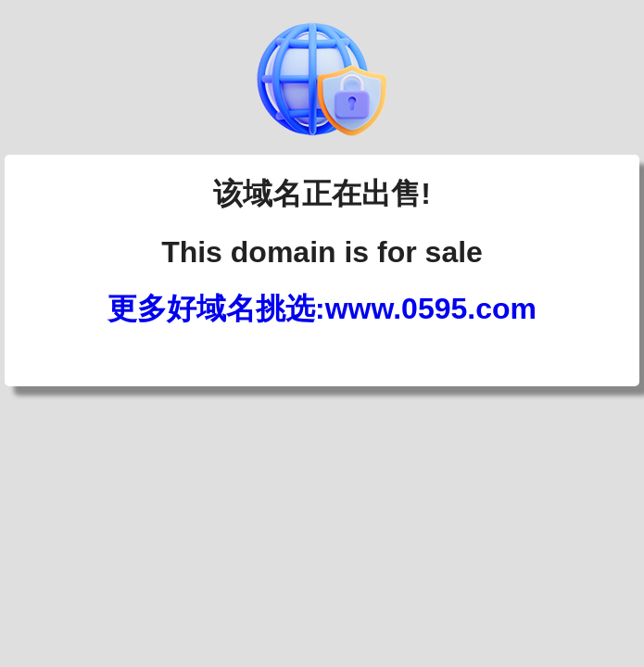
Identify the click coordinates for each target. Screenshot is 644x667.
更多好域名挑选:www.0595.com (322, 308)
